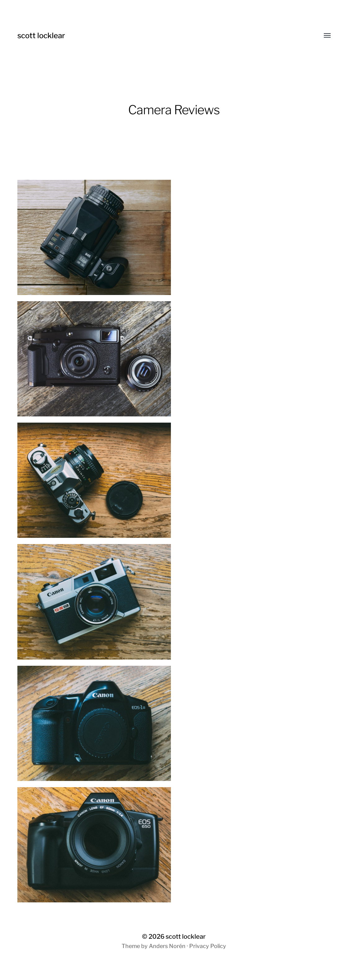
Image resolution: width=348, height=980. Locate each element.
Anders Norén (167, 946)
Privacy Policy (208, 946)
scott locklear (41, 36)
